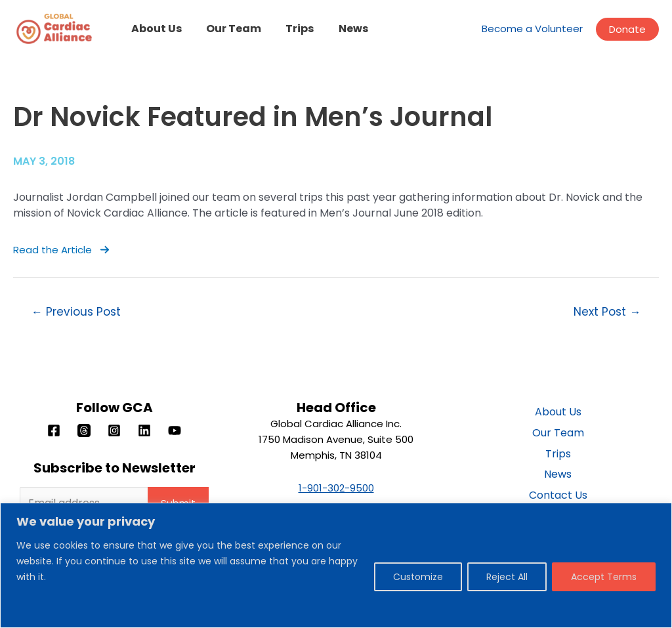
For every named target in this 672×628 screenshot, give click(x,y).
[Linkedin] (144, 430)
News (341, 29)
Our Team (228, 29)
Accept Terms (604, 577)
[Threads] (84, 430)
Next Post (607, 312)
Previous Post (76, 312)
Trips (291, 29)
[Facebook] (54, 430)
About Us (155, 29)
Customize (418, 577)
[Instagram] (114, 430)
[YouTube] (175, 430)
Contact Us (558, 496)
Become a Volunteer (532, 29)
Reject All (507, 577)
